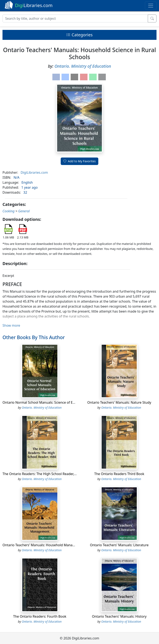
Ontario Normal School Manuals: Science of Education (44, 402)
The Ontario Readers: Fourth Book (40, 616)
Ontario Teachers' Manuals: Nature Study (119, 402)
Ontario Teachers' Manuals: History (119, 616)
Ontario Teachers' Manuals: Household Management (44, 545)
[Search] (75, 18)
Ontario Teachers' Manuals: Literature (119, 545)
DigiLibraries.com (34, 172)
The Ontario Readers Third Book (119, 474)
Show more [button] (11, 325)
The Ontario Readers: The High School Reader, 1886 (43, 474)
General (24, 211)
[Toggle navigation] (151, 6)
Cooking (9, 211)
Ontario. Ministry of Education (83, 66)
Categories (79, 35)
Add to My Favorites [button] (80, 161)
